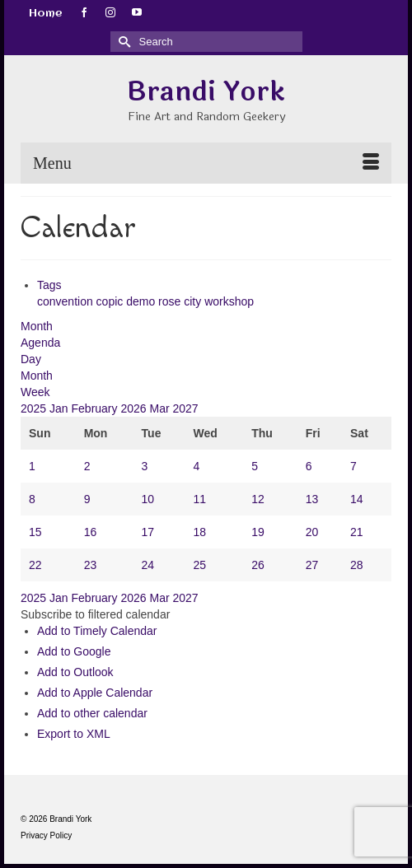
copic (112, 301)
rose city (181, 301)
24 (148, 565)
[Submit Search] (123, 42)
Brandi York (206, 92)
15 (35, 532)
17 (148, 532)
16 (91, 532)
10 (148, 499)
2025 (35, 408)
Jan (60, 408)
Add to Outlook (75, 672)
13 (312, 499)
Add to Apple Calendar (95, 693)
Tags (49, 285)
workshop (229, 301)
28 (357, 565)
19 (258, 532)
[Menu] (206, 163)
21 (357, 532)
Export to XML (74, 734)
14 (357, 499)
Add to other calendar (92, 713)
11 (199, 499)
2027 (185, 408)
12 (258, 499)
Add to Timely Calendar (97, 631)
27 (312, 565)
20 (312, 532)
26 (258, 565)
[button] (95, 614)
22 (35, 565)
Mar (161, 408)
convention (67, 301)
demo (142, 301)
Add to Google (74, 651)
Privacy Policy (46, 835)
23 (91, 565)
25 (199, 565)
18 (199, 532)
